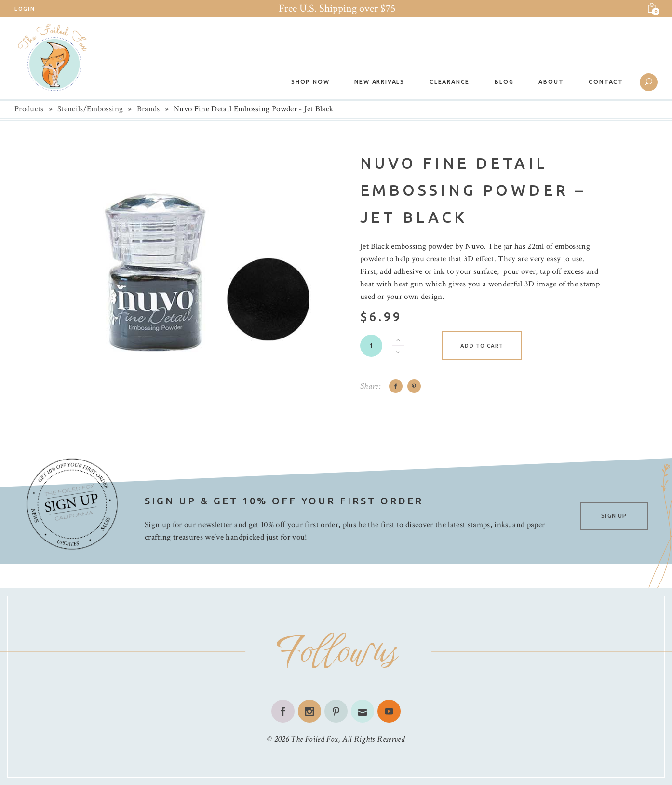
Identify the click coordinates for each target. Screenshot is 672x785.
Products (29, 109)
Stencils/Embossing (90, 109)
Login (25, 9)
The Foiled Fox (314, 739)
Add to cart (482, 346)
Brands (148, 109)
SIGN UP (614, 516)
